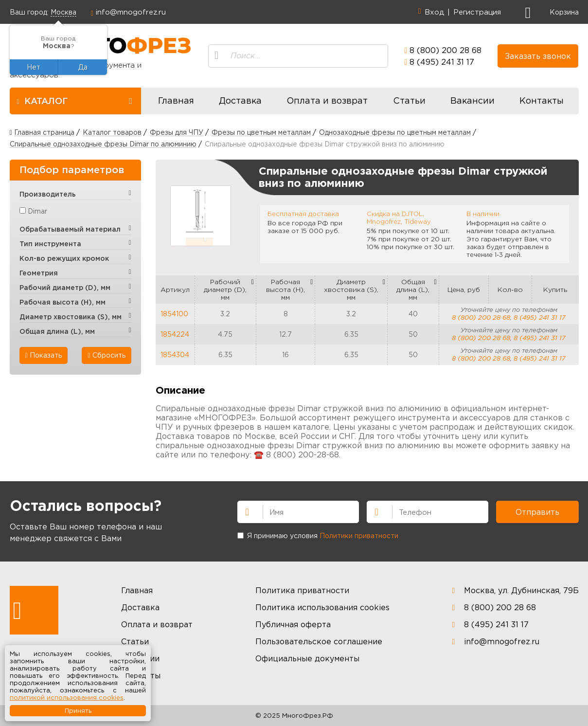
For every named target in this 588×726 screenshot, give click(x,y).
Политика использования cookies (322, 607)
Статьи (409, 100)
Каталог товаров (112, 132)
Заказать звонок (538, 56)
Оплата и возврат (327, 100)
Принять (78, 710)
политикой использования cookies (67, 697)
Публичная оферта (293, 624)
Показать (44, 355)
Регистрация (477, 12)
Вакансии (472, 100)
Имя (243, 511)
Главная (176, 100)
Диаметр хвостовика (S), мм (351, 289)
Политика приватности (302, 590)
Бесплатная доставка (303, 214)
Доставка (240, 100)
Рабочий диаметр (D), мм (225, 289)
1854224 (175, 334)
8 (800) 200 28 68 (445, 50)
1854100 (174, 314)
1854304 (175, 354)
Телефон (373, 511)
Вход (434, 12)
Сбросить (106, 355)
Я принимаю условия (318, 535)
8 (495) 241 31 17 (442, 62)
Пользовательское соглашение (319, 641)
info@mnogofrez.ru (131, 12)
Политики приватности (359, 535)
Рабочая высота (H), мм (285, 289)
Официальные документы (307, 658)
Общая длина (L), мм (413, 289)
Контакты (542, 100)
